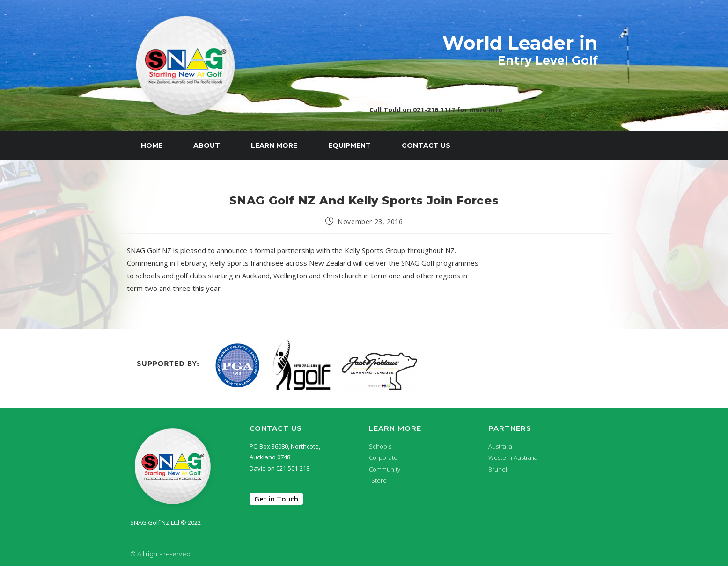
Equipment (349, 145)
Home (152, 145)
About (207, 145)
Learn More (274, 145)
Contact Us (426, 145)
